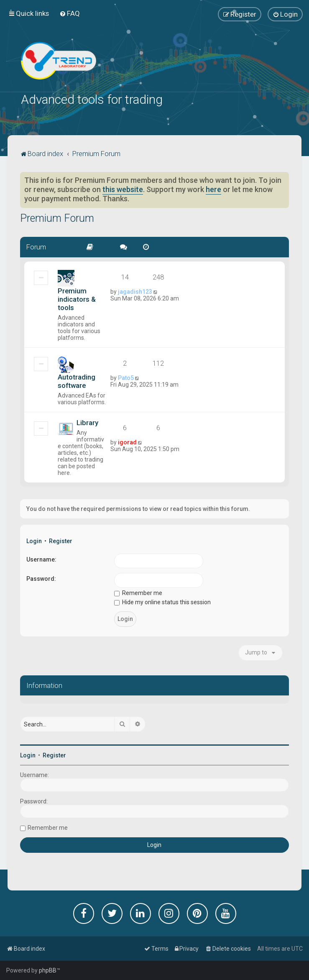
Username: (41, 559)
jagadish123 (135, 291)
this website (123, 189)
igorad (127, 441)
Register (61, 540)
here (213, 189)
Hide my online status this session (162, 602)
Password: (41, 578)
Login (34, 540)
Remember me (138, 592)
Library (87, 422)
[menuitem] (70, 13)
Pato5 (126, 377)
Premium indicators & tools (77, 298)
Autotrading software (77, 380)
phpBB (48, 970)
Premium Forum (57, 218)
